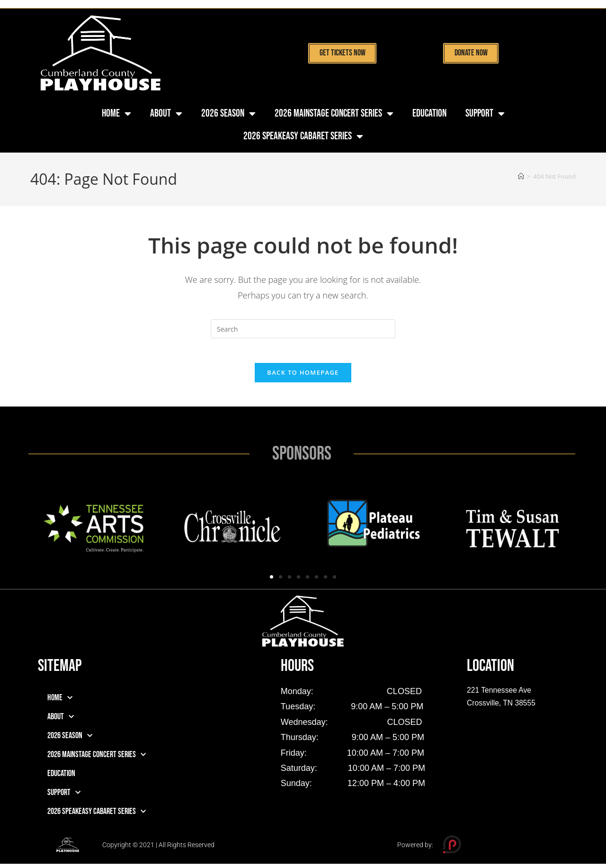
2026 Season (228, 114)
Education (429, 113)
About (166, 114)
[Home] (521, 176)
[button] (272, 581)
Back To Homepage (303, 377)
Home (116, 114)
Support (485, 114)
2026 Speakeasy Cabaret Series (303, 136)
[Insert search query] (303, 329)
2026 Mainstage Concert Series (334, 114)
